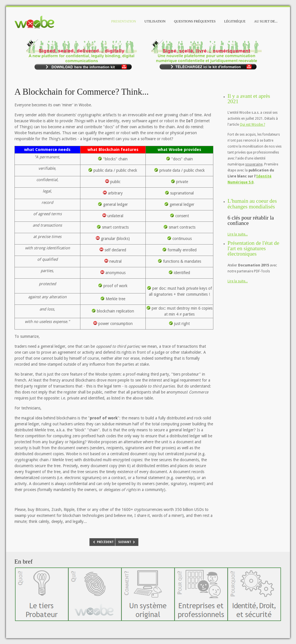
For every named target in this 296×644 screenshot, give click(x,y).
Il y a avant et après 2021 (249, 99)
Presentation (124, 21)
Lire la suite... (238, 234)
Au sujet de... (266, 21)
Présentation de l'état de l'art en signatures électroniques (253, 248)
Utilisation (155, 21)
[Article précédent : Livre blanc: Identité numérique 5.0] (103, 542)
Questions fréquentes (195, 21)
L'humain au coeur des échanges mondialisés (252, 204)
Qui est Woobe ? (252, 125)
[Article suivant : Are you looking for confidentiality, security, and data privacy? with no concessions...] (127, 542)
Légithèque (235, 21)
